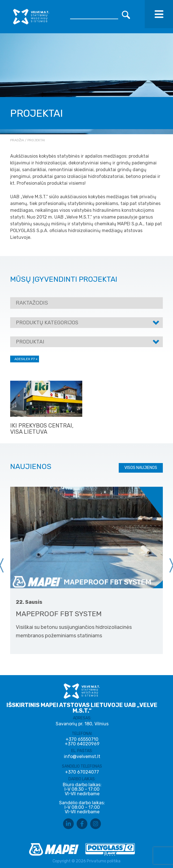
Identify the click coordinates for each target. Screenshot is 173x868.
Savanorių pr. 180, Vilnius (82, 724)
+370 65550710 (82, 739)
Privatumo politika (104, 861)
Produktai (30, 342)
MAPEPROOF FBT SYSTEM (59, 614)
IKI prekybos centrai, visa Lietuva (42, 429)
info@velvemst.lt (82, 756)
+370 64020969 (82, 744)
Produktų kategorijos (47, 323)
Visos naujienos (141, 468)
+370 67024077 (82, 772)
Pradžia (17, 140)
